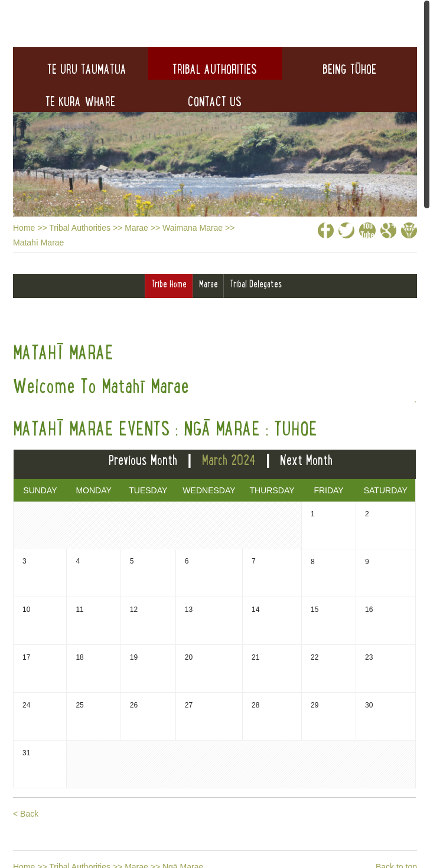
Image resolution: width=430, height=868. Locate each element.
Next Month (306, 460)
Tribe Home (169, 284)
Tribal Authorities (80, 228)
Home (24, 228)
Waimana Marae (193, 228)
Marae (136, 228)
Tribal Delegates (256, 284)
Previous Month (143, 460)
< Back (26, 814)
